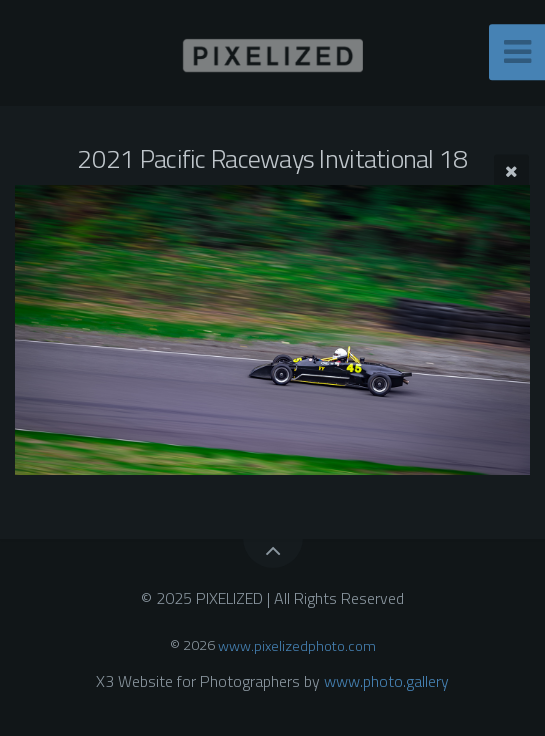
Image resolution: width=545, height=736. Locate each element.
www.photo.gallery (386, 681)
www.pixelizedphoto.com (297, 645)
